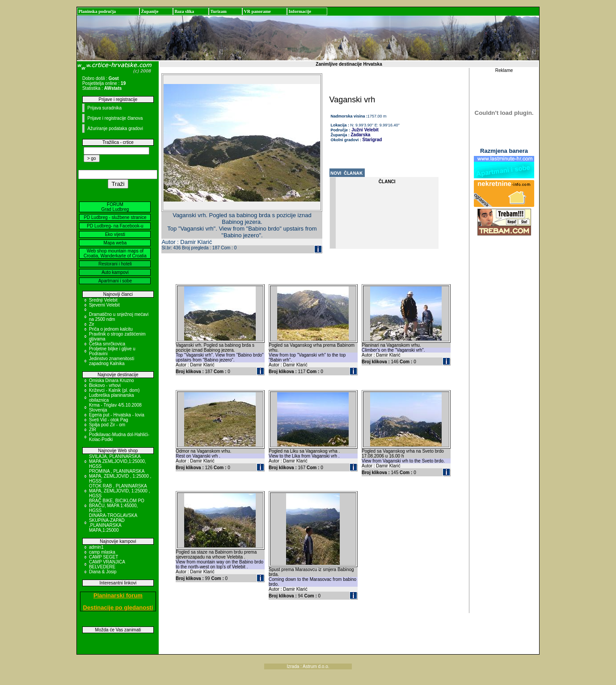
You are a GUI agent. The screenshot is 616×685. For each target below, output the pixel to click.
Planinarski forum (118, 595)
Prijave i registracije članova (115, 118)
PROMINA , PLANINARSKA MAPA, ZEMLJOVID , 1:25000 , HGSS (120, 476)
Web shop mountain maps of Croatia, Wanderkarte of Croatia (115, 253)
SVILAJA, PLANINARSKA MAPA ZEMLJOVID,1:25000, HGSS (118, 461)
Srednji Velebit (103, 300)
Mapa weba (115, 243)
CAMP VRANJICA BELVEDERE (107, 564)
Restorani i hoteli (115, 264)
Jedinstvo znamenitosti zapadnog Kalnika (112, 361)
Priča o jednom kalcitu (111, 329)
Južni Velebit (365, 130)
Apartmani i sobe (115, 281)
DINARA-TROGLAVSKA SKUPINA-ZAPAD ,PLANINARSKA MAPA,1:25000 (113, 523)
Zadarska (361, 135)
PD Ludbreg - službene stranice (115, 217)
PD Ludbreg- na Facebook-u (115, 226)
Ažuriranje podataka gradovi (115, 128)
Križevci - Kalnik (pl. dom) (114, 390)
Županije (150, 11)
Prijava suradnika (104, 108)
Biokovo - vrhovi (105, 385)
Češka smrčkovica (107, 344)
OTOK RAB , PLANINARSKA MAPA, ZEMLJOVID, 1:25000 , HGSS (120, 491)
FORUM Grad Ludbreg (115, 207)
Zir (92, 324)
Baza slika (184, 11)
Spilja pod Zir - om (107, 425)
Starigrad (372, 140)
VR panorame (257, 11)
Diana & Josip (103, 572)
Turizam (218, 11)
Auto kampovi (115, 272)
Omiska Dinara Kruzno (112, 380)
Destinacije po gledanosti (118, 607)
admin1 (96, 547)
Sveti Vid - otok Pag (109, 420)
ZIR (93, 430)
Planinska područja (97, 11)
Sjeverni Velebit (104, 305)
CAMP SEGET (103, 557)
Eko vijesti (115, 234)
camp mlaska (102, 552)
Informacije (300, 11)
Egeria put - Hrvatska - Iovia (117, 415)
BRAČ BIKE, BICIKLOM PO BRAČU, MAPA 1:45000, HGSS (117, 506)
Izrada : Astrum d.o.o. (308, 666)
